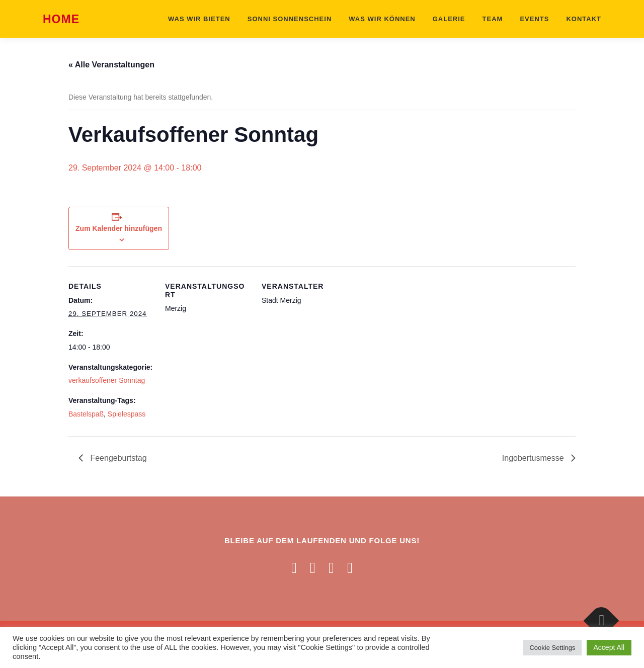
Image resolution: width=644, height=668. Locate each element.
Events (534, 19)
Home (61, 20)
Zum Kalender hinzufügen (119, 228)
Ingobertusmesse (534, 458)
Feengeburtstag (117, 458)
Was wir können (382, 19)
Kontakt (584, 19)
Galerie (449, 19)
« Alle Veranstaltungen (111, 65)
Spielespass (127, 414)
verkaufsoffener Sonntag (107, 380)
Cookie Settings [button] (552, 648)
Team (493, 19)
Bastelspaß (86, 414)
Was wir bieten (199, 19)
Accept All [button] (609, 647)
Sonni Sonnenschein (290, 19)
